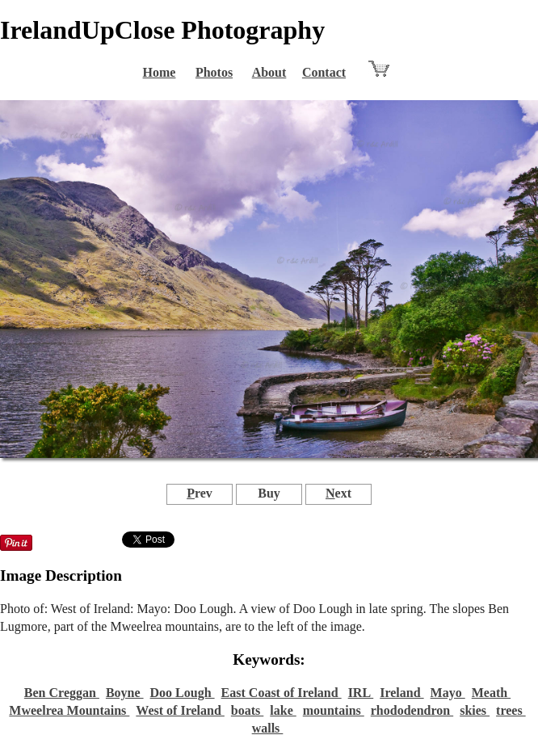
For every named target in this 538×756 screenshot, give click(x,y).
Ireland (401, 693)
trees (511, 710)
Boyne (125, 693)
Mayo (448, 693)
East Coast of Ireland (282, 693)
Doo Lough (183, 693)
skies (475, 710)
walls (268, 728)
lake (283, 710)
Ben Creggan (62, 693)
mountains (334, 710)
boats (247, 710)
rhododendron (412, 710)
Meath (491, 693)
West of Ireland (180, 710)
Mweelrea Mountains (69, 710)
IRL (361, 693)
